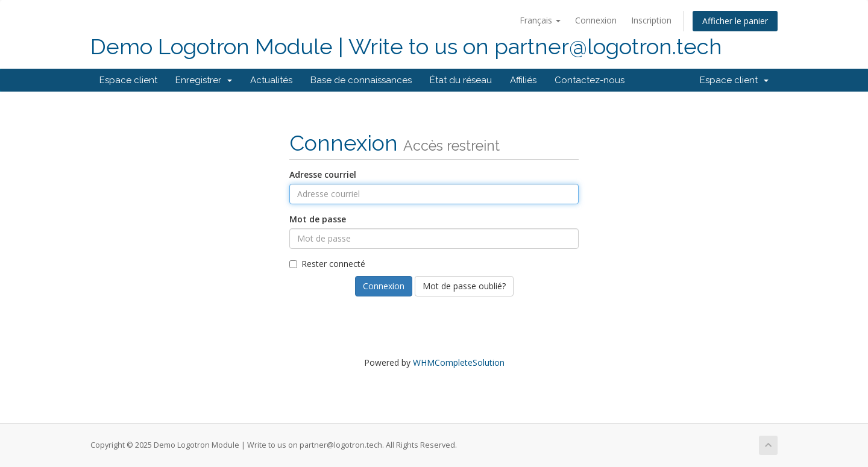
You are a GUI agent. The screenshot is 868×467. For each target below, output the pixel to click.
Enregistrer (204, 80)
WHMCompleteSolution (459, 362)
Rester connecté (327, 264)
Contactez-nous (590, 80)
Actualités (271, 80)
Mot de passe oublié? (464, 286)
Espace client (128, 80)
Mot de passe (318, 219)
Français (540, 20)
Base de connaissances (361, 80)
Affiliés (523, 80)
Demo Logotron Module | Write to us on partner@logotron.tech (406, 47)
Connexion (596, 20)
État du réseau (461, 80)
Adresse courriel (323, 174)
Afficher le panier (735, 21)
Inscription (651, 20)
